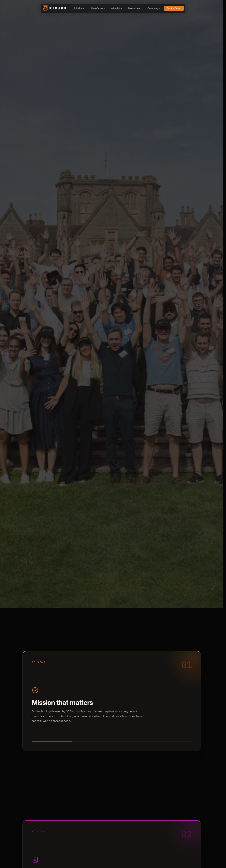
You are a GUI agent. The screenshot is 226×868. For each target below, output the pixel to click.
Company (154, 8)
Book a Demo (174, 8)
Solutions (80, 8)
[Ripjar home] (54, 8)
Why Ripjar (117, 8)
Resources (135, 8)
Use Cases (98, 8)
